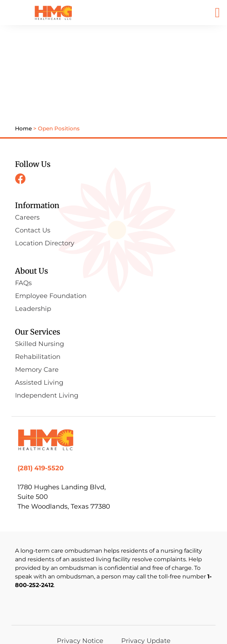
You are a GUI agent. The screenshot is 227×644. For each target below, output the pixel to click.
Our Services (38, 283)
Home (23, 80)
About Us (31, 223)
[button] (218, 12)
